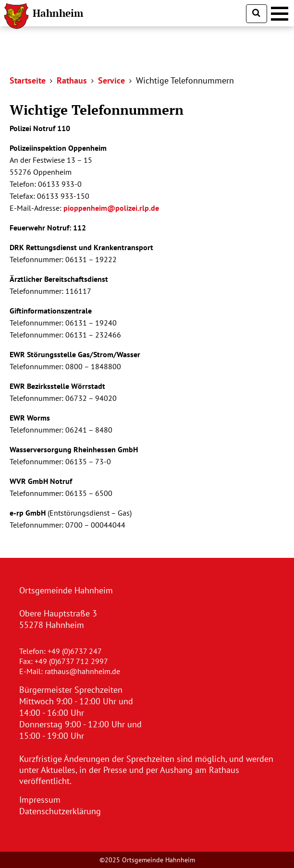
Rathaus (72, 80)
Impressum (40, 800)
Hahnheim (58, 13)
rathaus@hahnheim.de (82, 671)
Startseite (28, 80)
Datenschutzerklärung (60, 811)
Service (111, 80)
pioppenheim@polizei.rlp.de (111, 208)
